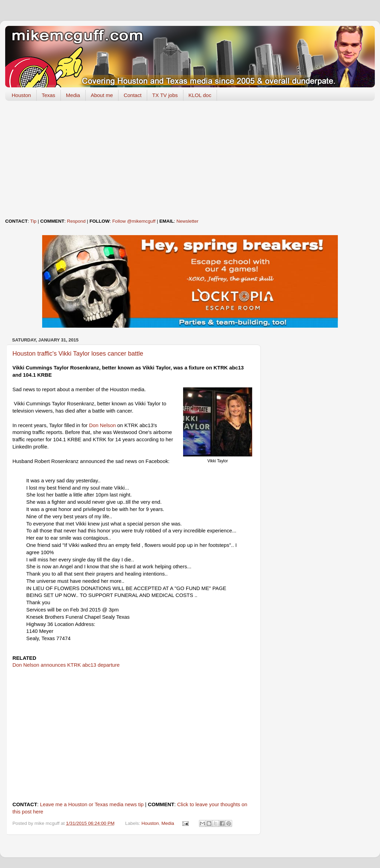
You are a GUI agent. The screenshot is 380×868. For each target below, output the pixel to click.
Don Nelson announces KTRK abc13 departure (66, 665)
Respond (76, 221)
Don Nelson (103, 425)
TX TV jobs (165, 95)
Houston (21, 95)
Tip (33, 221)
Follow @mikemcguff (134, 221)
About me (102, 95)
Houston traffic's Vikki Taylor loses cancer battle (78, 354)
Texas (49, 95)
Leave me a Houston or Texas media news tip (92, 804)
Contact (133, 95)
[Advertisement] (190, 160)
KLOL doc (200, 95)
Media (73, 95)
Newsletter (188, 221)
